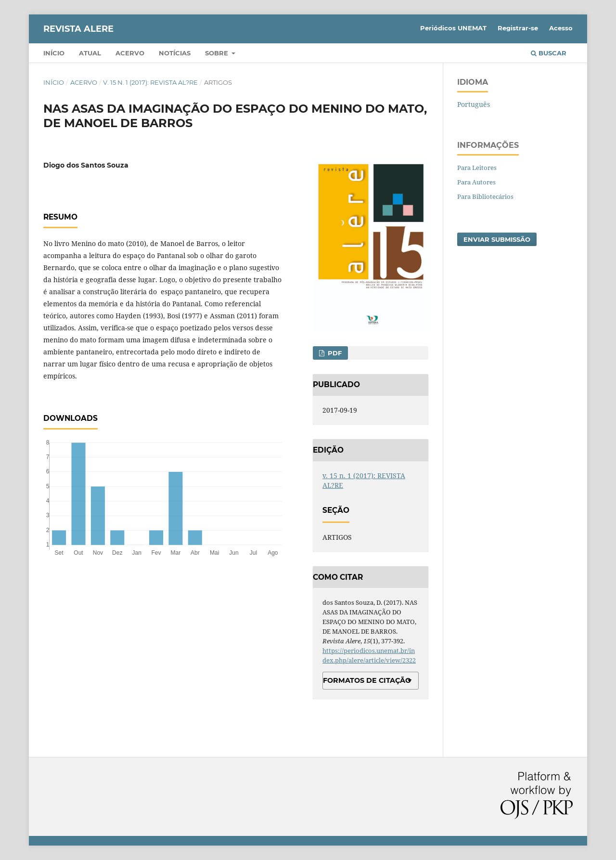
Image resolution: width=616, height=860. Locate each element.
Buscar (549, 53)
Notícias (175, 53)
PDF (334, 353)
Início (54, 53)
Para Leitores (477, 168)
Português (474, 104)
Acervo (130, 53)
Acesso (561, 28)
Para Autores (476, 182)
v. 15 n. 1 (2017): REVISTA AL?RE (150, 82)
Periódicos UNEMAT (453, 28)
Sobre (218, 53)
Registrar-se (518, 28)
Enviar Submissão (497, 239)
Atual (90, 53)
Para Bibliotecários (485, 196)
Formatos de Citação (367, 680)
